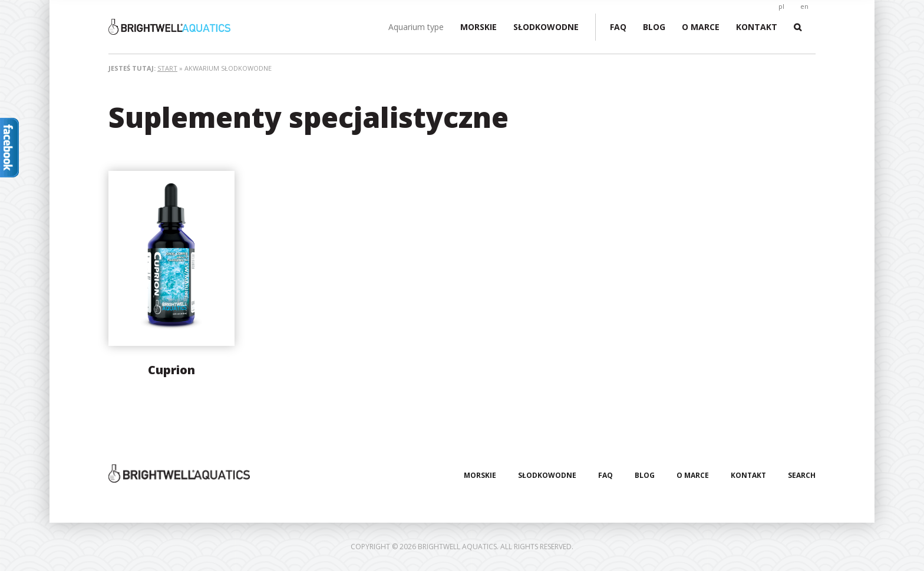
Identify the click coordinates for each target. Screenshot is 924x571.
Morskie (478, 27)
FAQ (618, 27)
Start (167, 68)
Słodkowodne (546, 27)
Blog (654, 27)
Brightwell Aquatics (197, 27)
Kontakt (757, 27)
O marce (701, 27)
